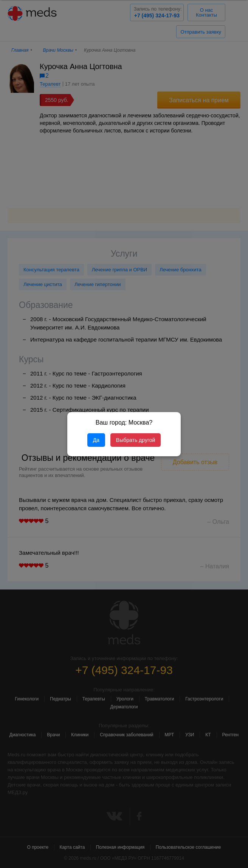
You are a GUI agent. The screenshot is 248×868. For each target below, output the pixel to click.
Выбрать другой (136, 440)
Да (96, 440)
